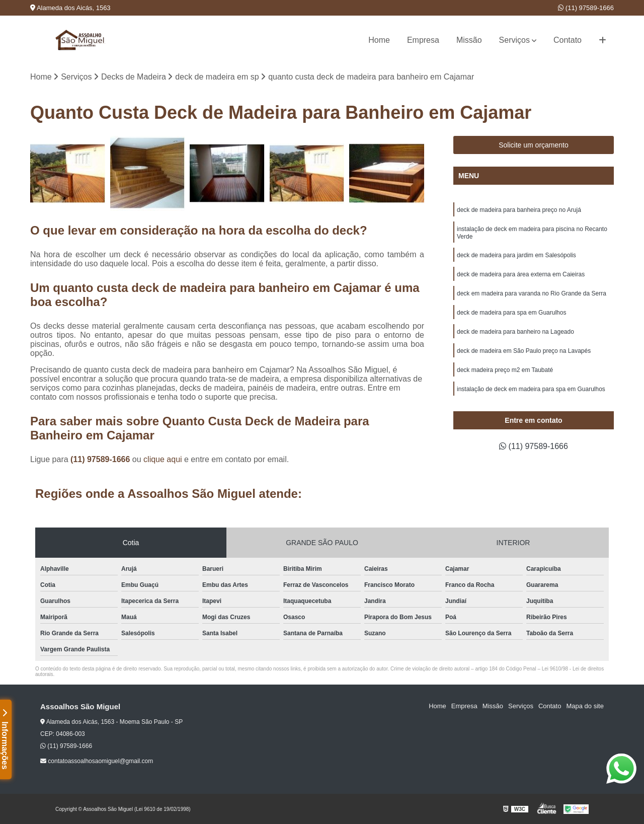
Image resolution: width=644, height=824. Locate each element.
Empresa (423, 40)
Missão (469, 40)
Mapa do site (585, 706)
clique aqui (163, 459)
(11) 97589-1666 (586, 8)
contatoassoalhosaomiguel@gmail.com (97, 761)
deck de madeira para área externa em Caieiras (521, 274)
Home (379, 40)
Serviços (514, 40)
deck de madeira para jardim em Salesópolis (516, 255)
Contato (568, 40)
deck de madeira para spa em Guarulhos (511, 313)
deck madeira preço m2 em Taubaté (505, 370)
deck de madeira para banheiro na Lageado (515, 332)
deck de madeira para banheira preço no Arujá (519, 210)
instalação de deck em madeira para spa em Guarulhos (531, 389)
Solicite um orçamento (534, 145)
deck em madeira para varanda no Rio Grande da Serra (532, 293)
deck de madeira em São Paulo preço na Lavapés (524, 351)
